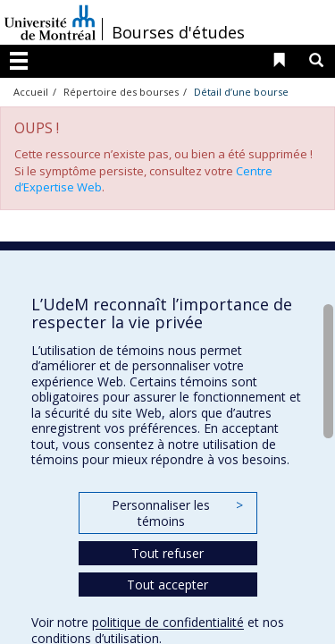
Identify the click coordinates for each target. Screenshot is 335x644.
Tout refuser (167, 553)
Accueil (31, 92)
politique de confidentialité (168, 622)
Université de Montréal (50, 22)
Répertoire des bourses (121, 92)
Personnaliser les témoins (177, 513)
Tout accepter (167, 585)
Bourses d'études (178, 32)
